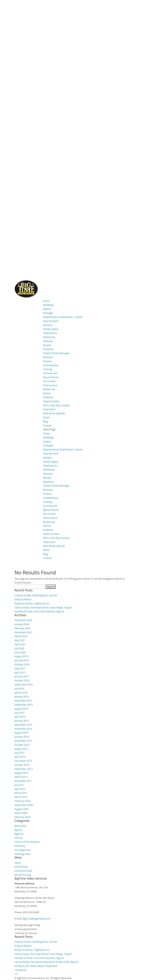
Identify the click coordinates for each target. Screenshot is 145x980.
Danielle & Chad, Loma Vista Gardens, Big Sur (39, 611)
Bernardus (20, 826)
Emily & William (23, 599)
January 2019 (22, 660)
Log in (18, 863)
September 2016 (24, 684)
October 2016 (22, 680)
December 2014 (23, 725)
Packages (48, 313)
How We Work (51, 321)
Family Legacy (51, 329)
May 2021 (20, 640)
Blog (45, 421)
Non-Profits (49, 381)
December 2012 (23, 761)
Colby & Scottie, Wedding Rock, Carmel (36, 595)
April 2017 (20, 672)
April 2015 (20, 717)
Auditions (48, 397)
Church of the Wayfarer (27, 842)
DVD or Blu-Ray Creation (56, 405)
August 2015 (21, 709)
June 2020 (20, 652)
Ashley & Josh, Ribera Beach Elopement (36, 966)
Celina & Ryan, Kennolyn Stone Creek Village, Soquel (43, 607)
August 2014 (21, 733)
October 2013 (22, 745)
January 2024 (22, 624)
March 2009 (21, 813)
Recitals (47, 345)
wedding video (23, 854)
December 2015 (23, 701)
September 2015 (24, 705)
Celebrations (50, 333)
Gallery (47, 309)
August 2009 (21, 809)
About (46, 417)
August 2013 (21, 749)
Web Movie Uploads (54, 413)
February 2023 (22, 628)
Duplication (49, 409)
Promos (47, 361)
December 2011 (23, 781)
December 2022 (23, 632)
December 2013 (23, 741)
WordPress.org (23, 875)
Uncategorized (22, 850)
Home (46, 301)
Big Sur (18, 830)
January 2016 (22, 696)
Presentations (51, 365)
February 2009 (22, 817)
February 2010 (22, 801)
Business (48, 357)
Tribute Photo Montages (56, 353)
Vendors (48, 325)
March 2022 (21, 636)
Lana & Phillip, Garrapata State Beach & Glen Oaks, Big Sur (47, 962)
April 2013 (20, 757)
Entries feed (21, 867)
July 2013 (19, 753)
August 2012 (21, 773)
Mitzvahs (48, 341)
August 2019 (21, 656)
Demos (47, 393)
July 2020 (19, 648)
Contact (47, 426)
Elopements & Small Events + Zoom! (63, 317)
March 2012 (21, 777)
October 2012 (22, 765)
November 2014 (23, 729)
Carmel (18, 838)
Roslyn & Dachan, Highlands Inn (32, 603)
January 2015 (22, 721)
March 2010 (21, 797)
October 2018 (22, 664)
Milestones (49, 337)
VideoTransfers (51, 401)
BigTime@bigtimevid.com (36, 919)
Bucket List (49, 389)
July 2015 (19, 713)
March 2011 (21, 793)
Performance (50, 385)
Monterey (20, 846)
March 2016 (21, 693)
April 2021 (20, 644)
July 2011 (19, 785)
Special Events (51, 377)
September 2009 (24, 805)
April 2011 (20, 789)
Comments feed (23, 871)
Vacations (48, 349)
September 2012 (24, 769)
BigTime (19, 834)
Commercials (50, 373)
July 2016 (19, 689)
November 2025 (23, 620)
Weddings (48, 305)
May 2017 (20, 668)
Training (47, 369)
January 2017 (22, 676)
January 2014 (22, 737)
